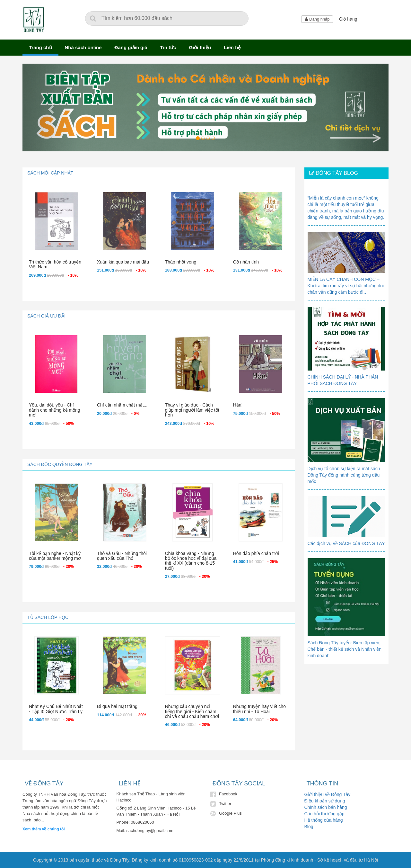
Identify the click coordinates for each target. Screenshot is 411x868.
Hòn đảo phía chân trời (256, 553)
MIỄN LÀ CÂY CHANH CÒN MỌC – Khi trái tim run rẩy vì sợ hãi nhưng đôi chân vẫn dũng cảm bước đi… (346, 286)
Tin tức (168, 47)
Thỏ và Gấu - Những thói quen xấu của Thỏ (122, 556)
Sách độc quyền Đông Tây (60, 464)
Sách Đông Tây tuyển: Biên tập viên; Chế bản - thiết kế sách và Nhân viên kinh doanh (345, 649)
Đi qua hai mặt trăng (117, 706)
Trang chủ (40, 47)
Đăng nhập (317, 19)
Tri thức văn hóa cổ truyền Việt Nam (55, 264)
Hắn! (238, 405)
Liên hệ (232, 47)
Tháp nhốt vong (181, 262)
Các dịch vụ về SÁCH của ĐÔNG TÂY (346, 543)
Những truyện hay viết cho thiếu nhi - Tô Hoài (259, 709)
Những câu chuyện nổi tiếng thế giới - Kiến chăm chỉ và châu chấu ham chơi (192, 711)
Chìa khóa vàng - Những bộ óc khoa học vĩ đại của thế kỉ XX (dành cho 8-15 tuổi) (191, 561)
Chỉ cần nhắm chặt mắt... (122, 405)
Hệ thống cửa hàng (324, 820)
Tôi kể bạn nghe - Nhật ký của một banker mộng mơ (55, 556)
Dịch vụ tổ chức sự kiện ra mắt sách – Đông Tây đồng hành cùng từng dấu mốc (346, 475)
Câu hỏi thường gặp (324, 814)
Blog (309, 827)
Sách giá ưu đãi (46, 316)
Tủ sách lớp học (48, 617)
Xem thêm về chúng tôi (44, 829)
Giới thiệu (200, 47)
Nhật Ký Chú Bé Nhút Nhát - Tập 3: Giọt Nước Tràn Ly (56, 709)
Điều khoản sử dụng (325, 801)
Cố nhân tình (246, 262)
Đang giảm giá (131, 47)
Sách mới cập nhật (50, 173)
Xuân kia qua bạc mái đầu (123, 262)
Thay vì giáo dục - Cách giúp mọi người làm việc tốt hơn (192, 410)
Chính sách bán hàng (326, 807)
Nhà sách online (83, 47)
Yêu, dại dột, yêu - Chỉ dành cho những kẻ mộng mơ (55, 410)
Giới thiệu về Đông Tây (328, 794)
